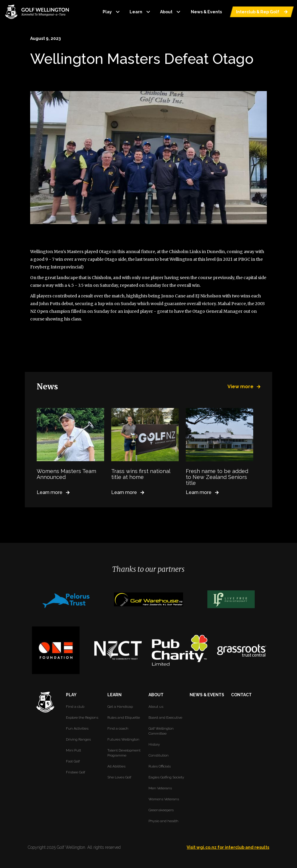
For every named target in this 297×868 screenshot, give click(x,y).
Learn (141, 12)
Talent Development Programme (124, 753)
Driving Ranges (78, 739)
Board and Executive (165, 718)
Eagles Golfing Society (166, 777)
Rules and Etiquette (124, 718)
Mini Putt (74, 750)
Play (112, 12)
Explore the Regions (82, 718)
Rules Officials (160, 766)
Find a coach (118, 728)
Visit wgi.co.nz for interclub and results (228, 847)
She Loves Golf (119, 777)
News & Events (206, 12)
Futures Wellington (123, 739)
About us (156, 707)
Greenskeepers (161, 810)
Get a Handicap (120, 707)
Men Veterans (160, 788)
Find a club (75, 707)
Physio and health (163, 821)
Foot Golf (73, 761)
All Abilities (116, 766)
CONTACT (241, 695)
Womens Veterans (164, 799)
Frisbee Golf (76, 772)
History (154, 744)
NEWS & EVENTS (207, 695)
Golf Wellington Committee (161, 731)
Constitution (159, 755)
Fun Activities (77, 728)
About (171, 12)
